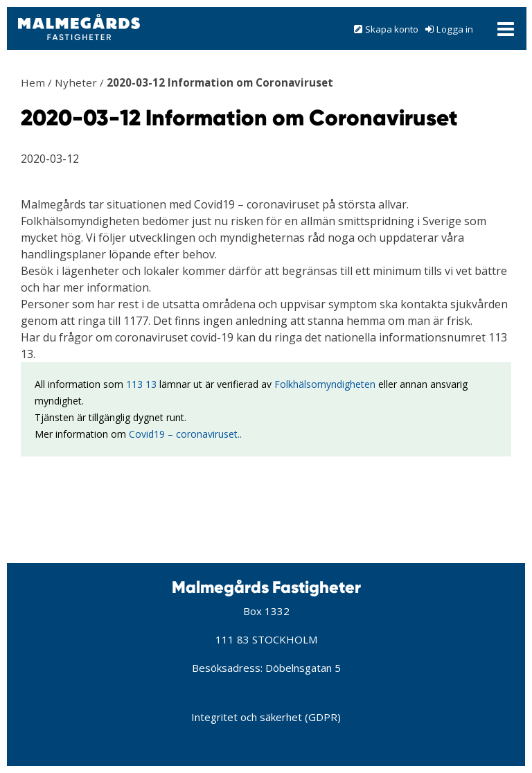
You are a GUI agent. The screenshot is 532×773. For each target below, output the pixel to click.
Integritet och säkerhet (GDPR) (266, 717)
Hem (33, 82)
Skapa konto (392, 29)
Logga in (455, 29)
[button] (267, 28)
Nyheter (76, 82)
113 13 (141, 384)
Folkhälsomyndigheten (325, 384)
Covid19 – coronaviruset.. (185, 434)
